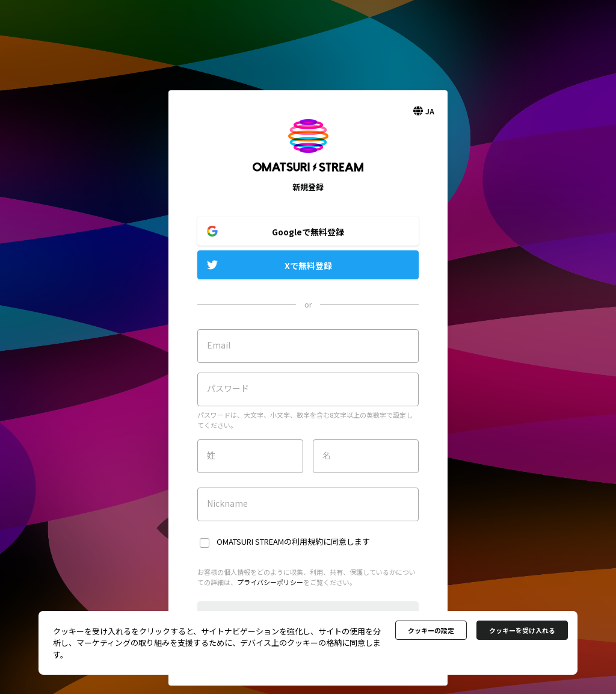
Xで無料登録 (308, 265)
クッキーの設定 (431, 630)
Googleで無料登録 (308, 232)
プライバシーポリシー (270, 582)
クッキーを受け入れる (522, 630)
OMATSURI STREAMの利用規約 (270, 541)
